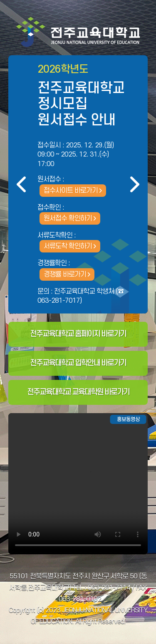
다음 (135, 184)
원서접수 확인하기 (68, 218)
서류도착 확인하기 (68, 246)
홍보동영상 (128, 419)
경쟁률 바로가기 (65, 274)
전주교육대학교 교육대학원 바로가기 (78, 392)
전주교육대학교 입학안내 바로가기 (78, 363)
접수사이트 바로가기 (71, 191)
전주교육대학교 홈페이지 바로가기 (78, 334)
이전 (21, 184)
